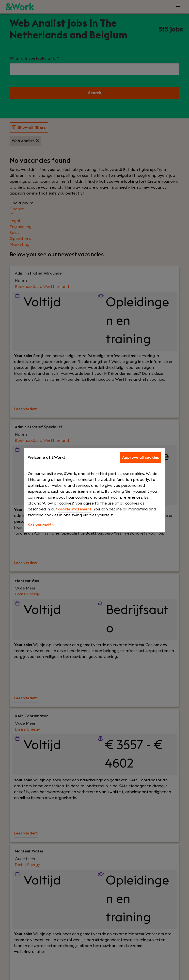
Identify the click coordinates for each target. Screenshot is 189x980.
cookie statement (75, 509)
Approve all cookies (141, 457)
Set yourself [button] (42, 525)
